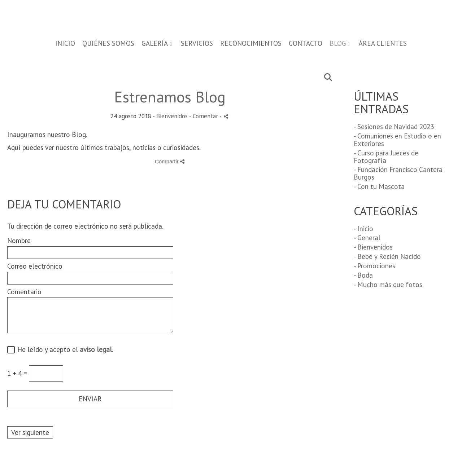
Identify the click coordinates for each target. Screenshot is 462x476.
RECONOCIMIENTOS (251, 43)
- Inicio (363, 229)
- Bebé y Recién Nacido (387, 256)
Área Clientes (383, 43)
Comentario (24, 292)
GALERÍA (155, 43)
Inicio (65, 43)
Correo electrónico (35, 266)
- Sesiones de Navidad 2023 (394, 127)
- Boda (363, 275)
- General (367, 238)
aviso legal (96, 349)
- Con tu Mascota (379, 186)
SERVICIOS (197, 43)
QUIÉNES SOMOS (108, 43)
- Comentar (204, 116)
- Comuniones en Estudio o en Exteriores (397, 140)
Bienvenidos (172, 116)
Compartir (170, 161)
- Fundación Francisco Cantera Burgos (398, 173)
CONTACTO (306, 43)
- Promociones (374, 266)
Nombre (19, 241)
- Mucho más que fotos (388, 285)
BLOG (338, 43)
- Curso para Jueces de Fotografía (386, 157)
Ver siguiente (30, 432)
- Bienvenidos (373, 247)
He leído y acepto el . (64, 350)
